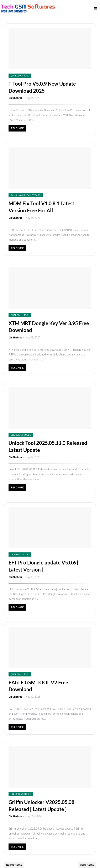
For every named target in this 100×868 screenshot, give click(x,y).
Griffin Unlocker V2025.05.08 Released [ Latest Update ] (41, 806)
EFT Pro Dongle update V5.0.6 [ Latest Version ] (43, 566)
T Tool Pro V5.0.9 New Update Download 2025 (42, 87)
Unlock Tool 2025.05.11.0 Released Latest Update (48, 446)
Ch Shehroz (15, 98)
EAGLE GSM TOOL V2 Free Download (38, 686)
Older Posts (87, 865)
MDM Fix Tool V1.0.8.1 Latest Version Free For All (41, 207)
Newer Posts (14, 865)
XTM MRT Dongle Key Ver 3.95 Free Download (49, 327)
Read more (17, 128)
